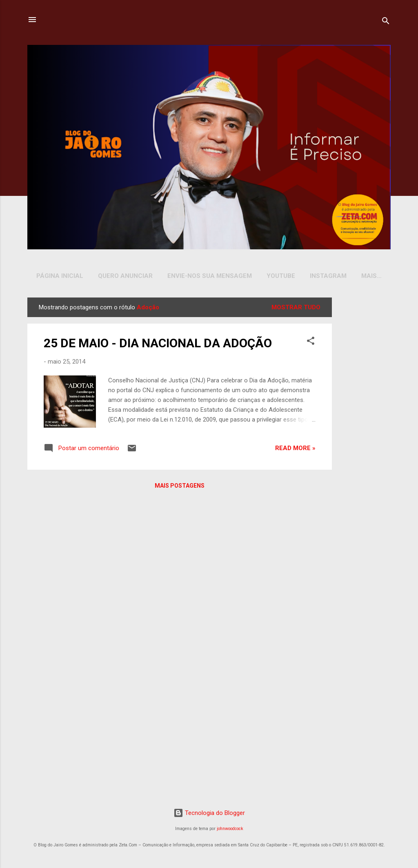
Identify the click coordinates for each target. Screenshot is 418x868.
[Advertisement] (363, 422)
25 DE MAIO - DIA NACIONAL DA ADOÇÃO (158, 345)
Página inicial (60, 276)
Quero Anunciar (125, 276)
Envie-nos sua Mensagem (210, 276)
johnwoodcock (230, 830)
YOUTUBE (281, 276)
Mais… (371, 276)
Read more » (295, 450)
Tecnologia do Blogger (209, 815)
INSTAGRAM (328, 276)
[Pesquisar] (386, 22)
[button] (311, 344)
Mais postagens (180, 487)
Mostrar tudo (296, 309)
